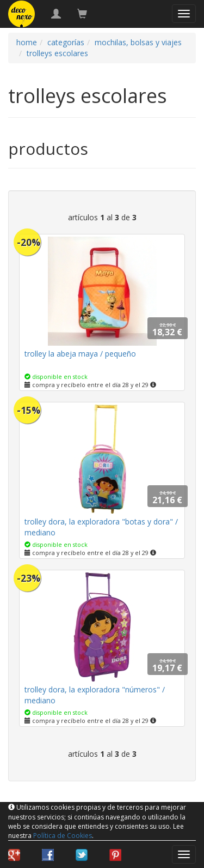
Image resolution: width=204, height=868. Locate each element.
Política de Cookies (63, 836)
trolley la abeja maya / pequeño (80, 354)
